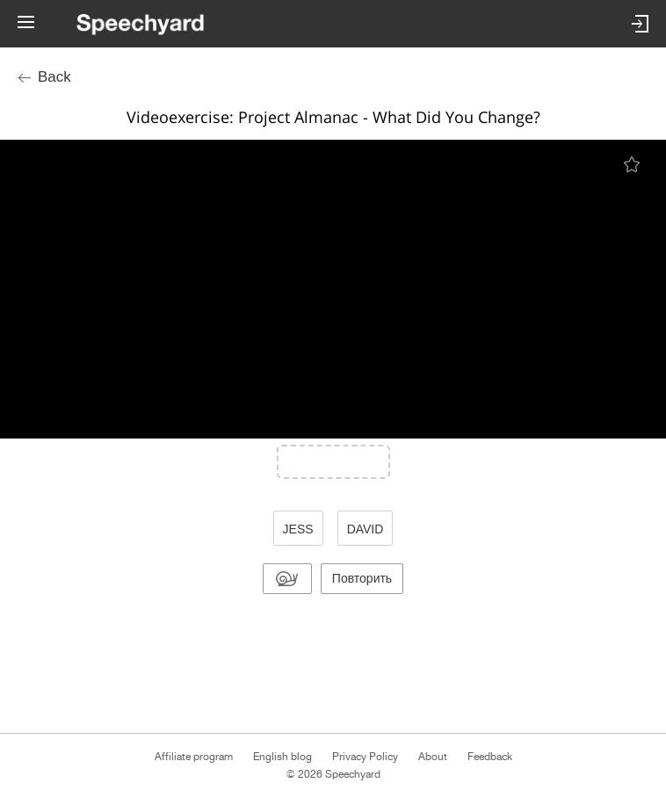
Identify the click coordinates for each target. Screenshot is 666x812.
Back (54, 77)
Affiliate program (194, 757)
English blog (282, 757)
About (433, 757)
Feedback (490, 757)
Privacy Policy (365, 757)
